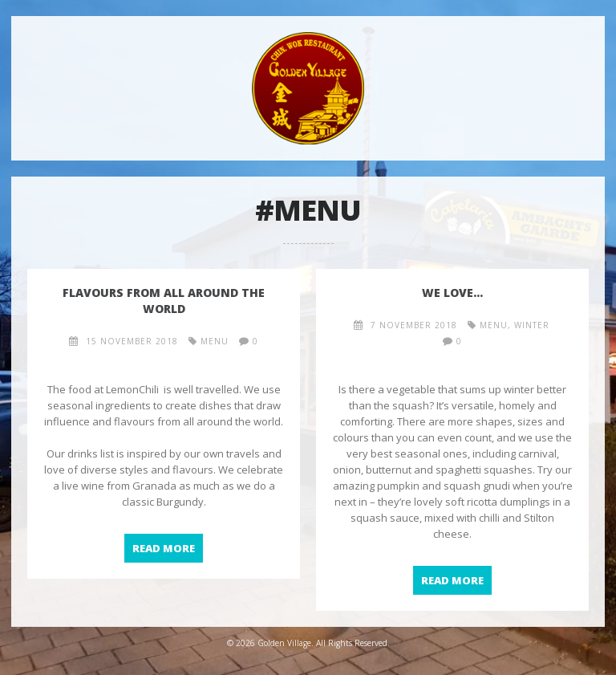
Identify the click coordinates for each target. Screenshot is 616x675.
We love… (452, 293)
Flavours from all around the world (164, 301)
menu (215, 341)
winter (532, 325)
